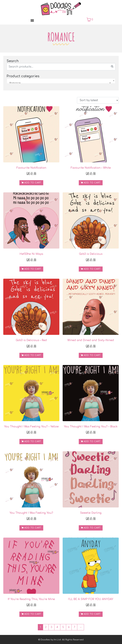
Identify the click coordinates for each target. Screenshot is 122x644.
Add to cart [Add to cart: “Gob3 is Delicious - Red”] (33, 355)
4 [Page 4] (57, 627)
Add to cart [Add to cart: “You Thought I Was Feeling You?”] (33, 528)
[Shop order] (98, 100)
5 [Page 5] (63, 627)
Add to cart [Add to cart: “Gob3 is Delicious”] (92, 269)
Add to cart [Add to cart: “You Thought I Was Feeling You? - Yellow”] (33, 441)
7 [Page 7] (74, 627)
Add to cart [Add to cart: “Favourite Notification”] (33, 183)
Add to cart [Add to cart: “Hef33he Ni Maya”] (33, 269)
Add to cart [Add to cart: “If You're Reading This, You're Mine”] (33, 614)
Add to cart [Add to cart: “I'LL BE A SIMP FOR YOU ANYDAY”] (92, 614)
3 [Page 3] (51, 627)
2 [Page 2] (46, 627)
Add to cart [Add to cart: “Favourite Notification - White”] (92, 183)
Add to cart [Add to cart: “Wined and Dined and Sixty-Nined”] (92, 355)
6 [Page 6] (69, 627)
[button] (32, 20)
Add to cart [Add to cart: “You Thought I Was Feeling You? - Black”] (92, 441)
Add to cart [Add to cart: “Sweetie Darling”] (92, 528)
